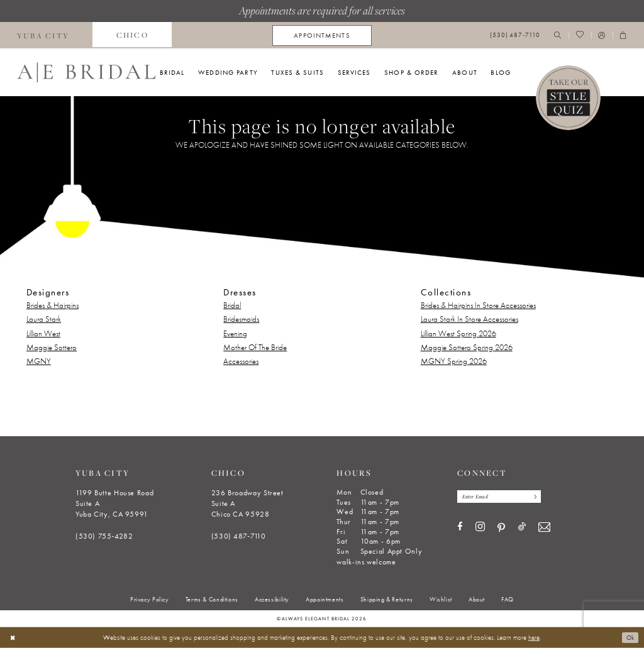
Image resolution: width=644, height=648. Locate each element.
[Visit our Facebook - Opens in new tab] (460, 528)
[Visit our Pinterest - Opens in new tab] (501, 529)
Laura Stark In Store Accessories (469, 319)
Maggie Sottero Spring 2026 (467, 347)
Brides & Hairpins (53, 305)
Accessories (241, 361)
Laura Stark (44, 319)
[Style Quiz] (569, 98)
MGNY (39, 361)
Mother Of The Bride (255, 347)
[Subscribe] (542, 497)
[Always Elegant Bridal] (86, 72)
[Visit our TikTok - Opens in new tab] (522, 528)
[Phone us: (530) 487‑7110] (515, 36)
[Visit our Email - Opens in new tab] (544, 529)
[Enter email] (504, 497)
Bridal (232, 305)
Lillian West (43, 333)
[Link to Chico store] (132, 35)
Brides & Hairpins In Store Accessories (478, 305)
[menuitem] (132, 35)
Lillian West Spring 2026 (458, 333)
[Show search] (558, 36)
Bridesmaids (241, 319)
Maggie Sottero (52, 347)
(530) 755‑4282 (104, 536)
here (534, 637)
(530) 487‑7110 (239, 536)
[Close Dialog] (14, 637)
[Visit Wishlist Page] (580, 36)
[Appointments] (322, 36)
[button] (602, 36)
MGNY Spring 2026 (454, 361)
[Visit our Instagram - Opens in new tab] (480, 529)
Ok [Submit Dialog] (629, 637)
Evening (235, 333)
